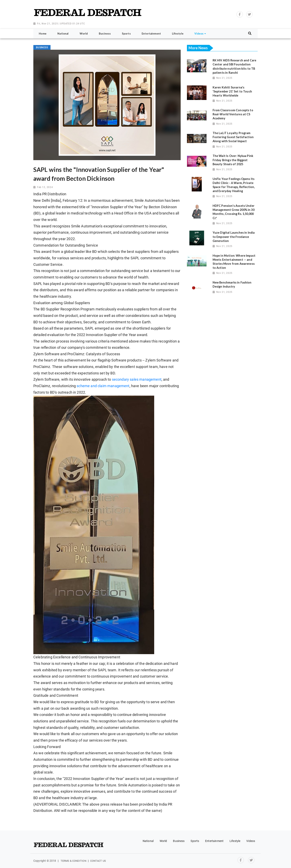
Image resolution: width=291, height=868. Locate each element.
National (148, 841)
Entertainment (214, 841)
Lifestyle (235, 841)
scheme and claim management (103, 386)
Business (179, 841)
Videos (251, 841)
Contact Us (98, 861)
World (163, 841)
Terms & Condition (73, 861)
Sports (195, 841)
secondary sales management (137, 379)
